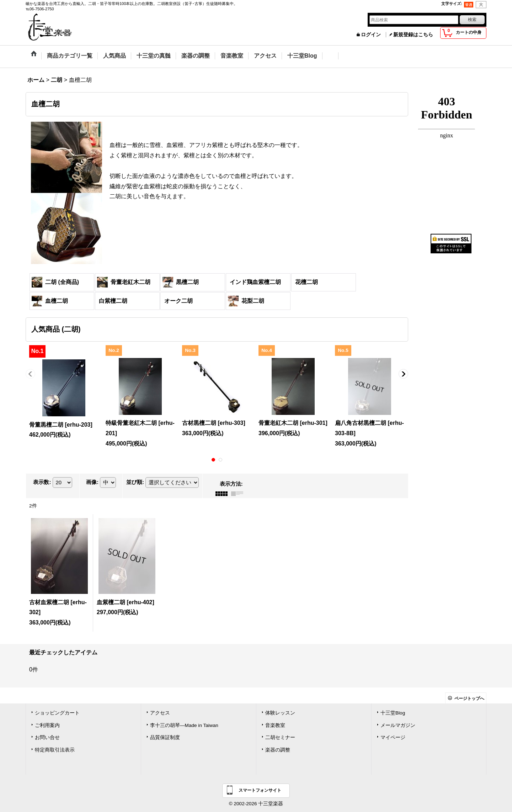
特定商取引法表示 (55, 750)
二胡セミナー (280, 737)
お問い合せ (47, 737)
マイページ (393, 737)
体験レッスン (280, 713)
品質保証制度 (165, 737)
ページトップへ (469, 698)
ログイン (371, 35)
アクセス (160, 713)
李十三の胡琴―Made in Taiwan (184, 725)
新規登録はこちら (413, 35)
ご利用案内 (47, 725)
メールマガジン (398, 725)
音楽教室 (275, 725)
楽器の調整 (278, 750)
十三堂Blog (393, 713)
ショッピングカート (57, 713)
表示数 (42, 482)
